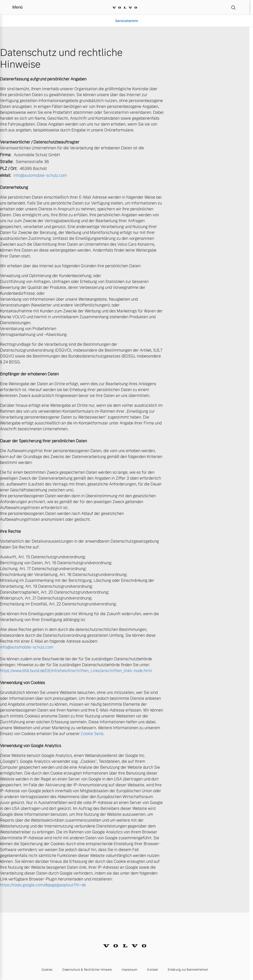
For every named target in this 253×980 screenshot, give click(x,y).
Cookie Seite (92, 734)
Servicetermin (127, 21)
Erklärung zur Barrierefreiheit (188, 970)
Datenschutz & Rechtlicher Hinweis (87, 970)
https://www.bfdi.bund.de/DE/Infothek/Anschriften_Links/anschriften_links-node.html (76, 671)
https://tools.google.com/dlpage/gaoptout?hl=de (43, 885)
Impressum (129, 970)
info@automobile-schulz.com (40, 175)
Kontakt (153, 970)
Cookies (47, 970)
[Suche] (233, 7)
